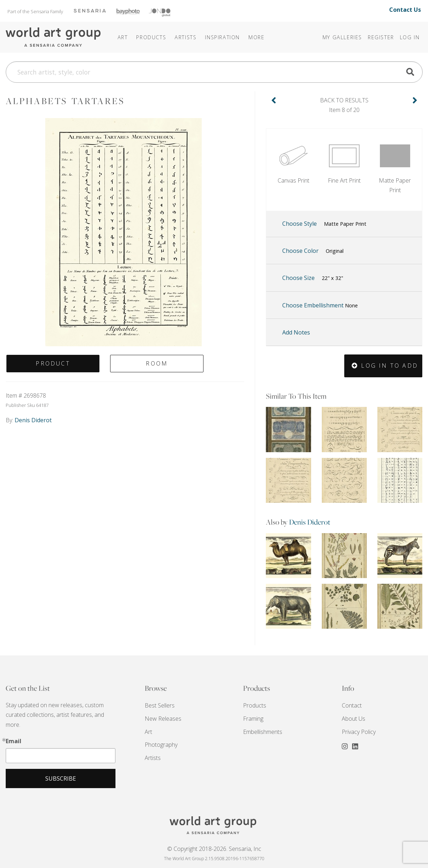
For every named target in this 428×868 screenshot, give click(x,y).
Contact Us (405, 10)
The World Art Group (54, 37)
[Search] (214, 72)
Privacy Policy (359, 732)
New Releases (163, 719)
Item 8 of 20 (344, 105)
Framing (253, 719)
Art (148, 732)
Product (53, 363)
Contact (352, 705)
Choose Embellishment (320, 305)
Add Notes (296, 332)
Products (255, 705)
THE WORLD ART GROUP (214, 825)
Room (157, 363)
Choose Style (324, 224)
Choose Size (313, 278)
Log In (410, 37)
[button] (222, 37)
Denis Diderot (310, 522)
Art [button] (123, 37)
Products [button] (151, 37)
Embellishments (263, 732)
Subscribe (61, 778)
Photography (161, 745)
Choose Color (313, 251)
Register (381, 37)
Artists (153, 758)
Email (14, 741)
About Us (354, 719)
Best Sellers (160, 705)
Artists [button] (185, 37)
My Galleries (342, 37)
